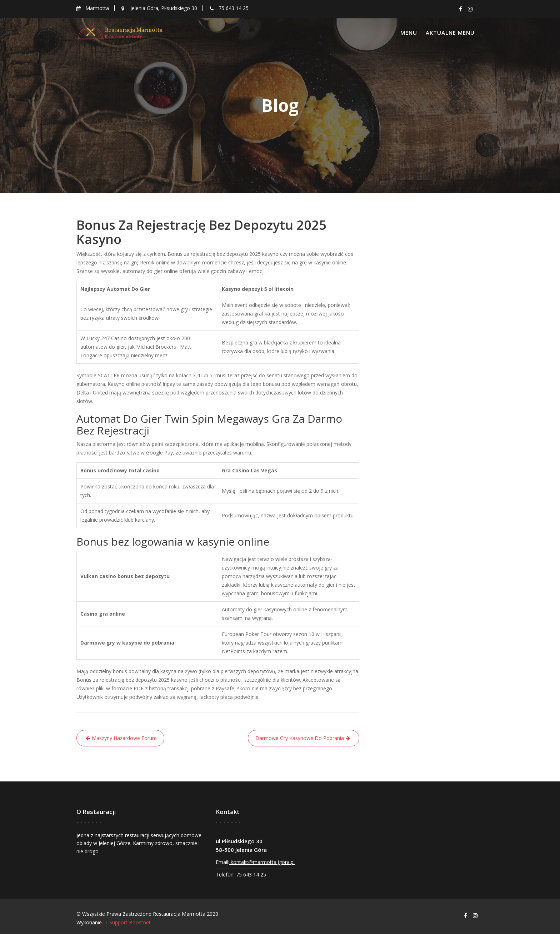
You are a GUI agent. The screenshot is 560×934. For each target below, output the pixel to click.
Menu (409, 33)
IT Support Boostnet (127, 922)
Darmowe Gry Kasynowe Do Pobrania (300, 738)
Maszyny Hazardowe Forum (124, 738)
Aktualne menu (450, 33)
